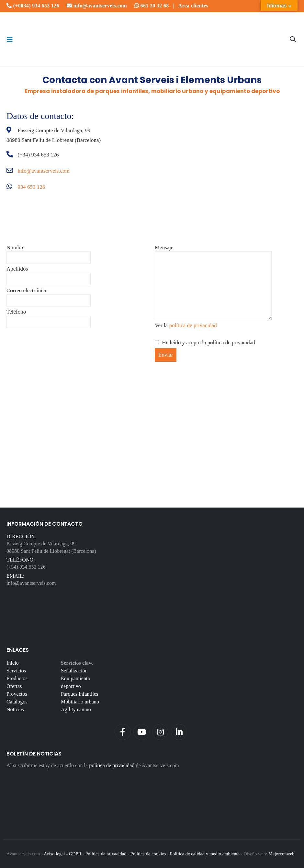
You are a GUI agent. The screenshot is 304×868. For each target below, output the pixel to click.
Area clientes (193, 6)
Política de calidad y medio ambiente (205, 854)
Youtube (141, 732)
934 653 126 (31, 187)
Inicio (13, 663)
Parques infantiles (79, 694)
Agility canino (76, 709)
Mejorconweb (281, 854)
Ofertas (14, 686)
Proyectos (17, 694)
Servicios (16, 671)
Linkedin (179, 732)
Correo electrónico (49, 295)
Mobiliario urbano (80, 702)
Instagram (160, 732)
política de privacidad (193, 325)
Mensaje (213, 266)
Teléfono (49, 317)
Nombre (49, 252)
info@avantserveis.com (97, 6)
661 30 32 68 (152, 6)
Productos (17, 678)
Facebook (123, 732)
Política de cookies (148, 854)
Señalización (74, 671)
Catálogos (17, 702)
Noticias (15, 709)
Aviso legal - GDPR (62, 854)
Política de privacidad (106, 854)
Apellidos (49, 274)
